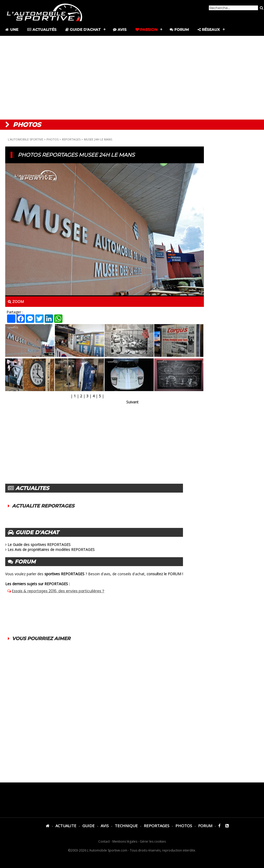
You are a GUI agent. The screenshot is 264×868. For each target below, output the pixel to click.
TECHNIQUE (126, 826)
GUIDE (88, 826)
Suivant (132, 402)
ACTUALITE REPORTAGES (43, 506)
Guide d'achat (83, 30)
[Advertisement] (132, 78)
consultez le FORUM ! (165, 574)
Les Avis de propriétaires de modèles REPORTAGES (51, 549)
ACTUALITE (66, 826)
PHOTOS (53, 139)
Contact (104, 841)
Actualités (42, 30)
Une (11, 30)
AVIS (105, 826)
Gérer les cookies (153, 841)
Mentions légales (125, 841)
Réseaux (209, 30)
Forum (179, 30)
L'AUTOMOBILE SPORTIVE (25, 139)
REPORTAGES (71, 139)
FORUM (205, 826)
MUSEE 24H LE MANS (98, 139)
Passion (146, 30)
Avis (120, 30)
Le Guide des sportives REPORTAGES (39, 545)
